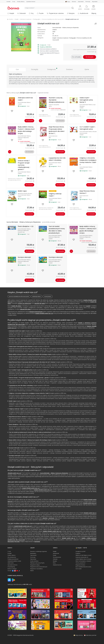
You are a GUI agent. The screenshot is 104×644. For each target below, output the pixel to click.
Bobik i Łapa (12, 401)
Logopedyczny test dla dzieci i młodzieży (21, 386)
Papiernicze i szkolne (56, 13)
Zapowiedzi (81, 2)
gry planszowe (27, 304)
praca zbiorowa (53, 136)
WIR (50, 138)
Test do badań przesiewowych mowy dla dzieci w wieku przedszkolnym (30, 432)
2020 (54, 32)
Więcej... (94, 13)
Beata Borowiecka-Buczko (25, 193)
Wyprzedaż (95, 2)
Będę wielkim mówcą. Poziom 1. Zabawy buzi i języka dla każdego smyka (30, 354)
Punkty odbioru (21, 2)
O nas (14, 2)
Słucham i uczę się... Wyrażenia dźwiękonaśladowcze (24, 339)
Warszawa (11, 542)
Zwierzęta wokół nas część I (17, 331)
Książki (12, 13)
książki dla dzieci (16, 306)
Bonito (11, 19)
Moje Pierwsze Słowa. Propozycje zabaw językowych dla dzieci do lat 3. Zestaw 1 (32, 362)
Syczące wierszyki (14, 448)
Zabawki (23, 13)
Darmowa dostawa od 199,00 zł (48, 49)
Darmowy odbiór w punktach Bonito (49, 51)
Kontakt (8, 2)
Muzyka (72, 13)
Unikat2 (55, 30)
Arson (50, 106)
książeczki (54, 84)
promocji (51, 518)
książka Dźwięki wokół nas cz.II (43, 490)
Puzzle (41, 13)
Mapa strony (79, 635)
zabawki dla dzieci (40, 304)
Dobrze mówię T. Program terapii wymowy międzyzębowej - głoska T (29, 378)
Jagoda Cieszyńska (54, 105)
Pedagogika (73, 38)
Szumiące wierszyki (14, 456)
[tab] (17, 69)
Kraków (94, 540)
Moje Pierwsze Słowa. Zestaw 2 (18, 417)
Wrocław (17, 542)
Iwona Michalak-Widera (24, 102)
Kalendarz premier (91, 635)
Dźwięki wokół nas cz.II (15, 473)
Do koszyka (29, 121)
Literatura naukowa (63, 38)
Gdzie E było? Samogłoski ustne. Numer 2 (21, 347)
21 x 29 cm (55, 36)
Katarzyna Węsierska (73, 28)
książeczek (50, 80)
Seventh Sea (21, 232)
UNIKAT (20, 197)
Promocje (88, 2)
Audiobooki (84, 13)
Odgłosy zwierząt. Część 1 (16, 409)
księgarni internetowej (36, 312)
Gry (32, 13)
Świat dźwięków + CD (15, 424)
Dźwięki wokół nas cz (32, 470)
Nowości (74, 2)
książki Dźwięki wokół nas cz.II (31, 488)
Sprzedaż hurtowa (31, 2)
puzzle (20, 304)
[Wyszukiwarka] (47, 8)
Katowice (37, 542)
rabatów (45, 518)
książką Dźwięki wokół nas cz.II (44, 313)
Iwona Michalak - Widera (59, 28)
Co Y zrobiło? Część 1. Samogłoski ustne (21, 370)
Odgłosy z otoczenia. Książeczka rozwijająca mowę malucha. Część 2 (29, 393)
